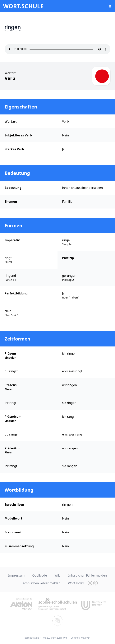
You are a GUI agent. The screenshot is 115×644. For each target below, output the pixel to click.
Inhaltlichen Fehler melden (87, 575)
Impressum (16, 575)
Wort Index (76, 583)
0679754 (86, 638)
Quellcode (40, 575)
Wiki (58, 575)
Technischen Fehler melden (41, 583)
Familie (67, 202)
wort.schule (23, 6)
